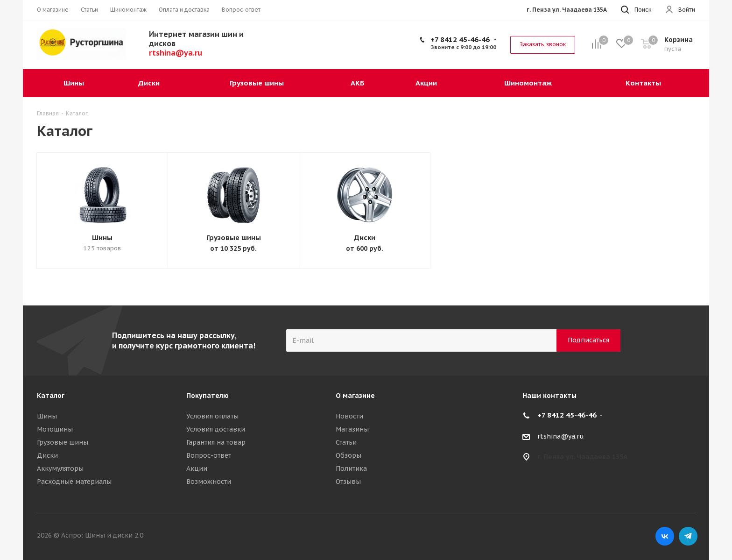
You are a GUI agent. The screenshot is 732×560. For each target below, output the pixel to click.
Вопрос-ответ (209, 455)
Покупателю (208, 396)
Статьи (346, 442)
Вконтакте (665, 536)
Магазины (352, 429)
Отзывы (348, 482)
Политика (351, 468)
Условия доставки (216, 429)
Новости (349, 416)
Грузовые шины (234, 237)
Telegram (688, 536)
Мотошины (55, 429)
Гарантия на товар (216, 442)
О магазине (355, 396)
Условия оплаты (212, 416)
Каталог (51, 396)
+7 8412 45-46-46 (460, 39)
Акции (197, 468)
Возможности (209, 482)
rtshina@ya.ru (561, 436)
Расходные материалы (74, 482)
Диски (365, 237)
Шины (102, 237)
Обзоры (348, 455)
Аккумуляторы (60, 468)
